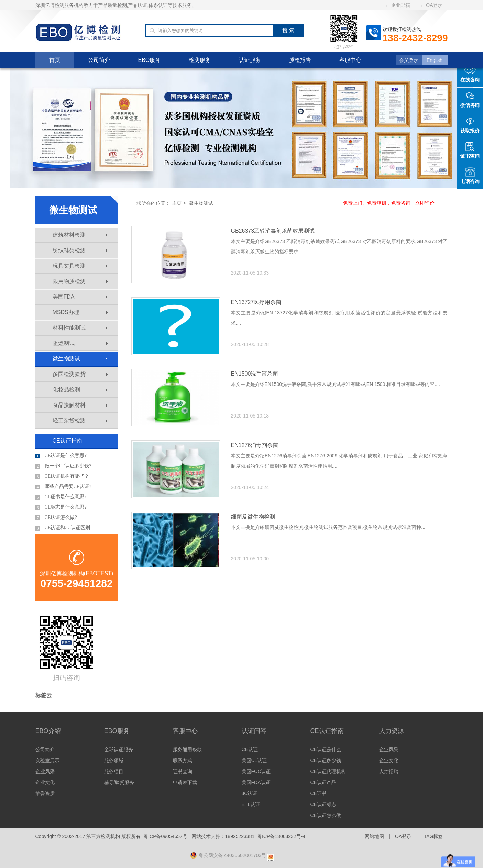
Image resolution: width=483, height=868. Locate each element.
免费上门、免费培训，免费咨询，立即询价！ (391, 203)
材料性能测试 (80, 328)
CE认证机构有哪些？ (62, 476)
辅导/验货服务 (119, 782)
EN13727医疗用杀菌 (256, 302)
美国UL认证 (254, 760)
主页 (177, 203)
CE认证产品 (323, 782)
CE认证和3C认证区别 (63, 528)
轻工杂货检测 (80, 420)
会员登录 (409, 60)
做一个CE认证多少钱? (63, 466)
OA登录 (432, 5)
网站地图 (374, 836)
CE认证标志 (323, 804)
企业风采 (45, 771)
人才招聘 (389, 771)
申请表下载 (185, 782)
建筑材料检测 (80, 235)
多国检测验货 (80, 374)
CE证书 (319, 793)
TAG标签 (433, 836)
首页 (55, 60)
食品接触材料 (80, 405)
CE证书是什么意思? (61, 497)
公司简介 (99, 60)
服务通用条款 (187, 749)
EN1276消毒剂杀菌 (255, 445)
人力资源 (392, 731)
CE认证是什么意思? (61, 456)
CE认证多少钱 (326, 760)
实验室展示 (47, 760)
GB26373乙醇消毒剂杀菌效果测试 (273, 231)
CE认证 (250, 749)
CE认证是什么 (326, 749)
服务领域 (114, 760)
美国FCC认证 (256, 771)
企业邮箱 (398, 5)
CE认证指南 (67, 441)
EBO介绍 (48, 731)
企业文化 (45, 782)
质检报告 (300, 60)
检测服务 (200, 60)
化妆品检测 (80, 390)
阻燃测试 (80, 343)
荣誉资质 (45, 793)
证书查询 (183, 771)
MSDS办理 (80, 312)
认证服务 (250, 60)
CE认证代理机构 (328, 771)
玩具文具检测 (80, 266)
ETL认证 (251, 804)
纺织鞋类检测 (80, 250)
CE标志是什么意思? (61, 507)
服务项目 (114, 771)
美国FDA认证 (256, 782)
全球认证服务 (119, 749)
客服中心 (350, 60)
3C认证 (250, 793)
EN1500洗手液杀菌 (255, 374)
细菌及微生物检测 (253, 517)
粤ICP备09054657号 (165, 836)
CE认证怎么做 (326, 815)
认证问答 (254, 731)
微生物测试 (80, 359)
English (435, 60)
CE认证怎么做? (56, 518)
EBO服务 (150, 60)
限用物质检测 (80, 281)
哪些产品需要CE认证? (63, 487)
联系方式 (183, 760)
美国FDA (80, 297)
